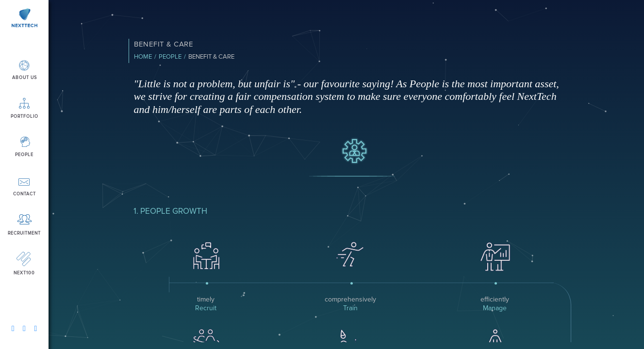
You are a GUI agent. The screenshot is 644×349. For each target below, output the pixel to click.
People (170, 57)
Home (143, 57)
